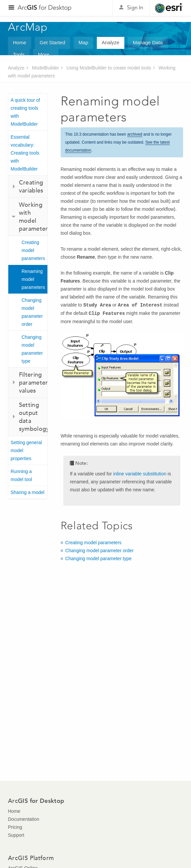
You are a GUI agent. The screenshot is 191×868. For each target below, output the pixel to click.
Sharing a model (28, 492)
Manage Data (148, 42)
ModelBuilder (45, 68)
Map (83, 42)
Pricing (15, 827)
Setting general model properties (26, 450)
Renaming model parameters (33, 279)
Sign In (135, 7)
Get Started (53, 42)
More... (46, 54)
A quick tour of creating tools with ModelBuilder (25, 112)
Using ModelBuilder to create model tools (109, 68)
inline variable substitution (140, 474)
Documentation (24, 819)
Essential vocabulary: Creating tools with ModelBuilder (25, 153)
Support (16, 835)
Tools (19, 54)
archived (135, 134)
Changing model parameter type (32, 349)
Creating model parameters (33, 250)
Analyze (111, 42)
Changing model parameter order (32, 312)
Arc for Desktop (45, 7)
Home (20, 42)
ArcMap (28, 27)
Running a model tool (21, 475)
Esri (169, 8)
